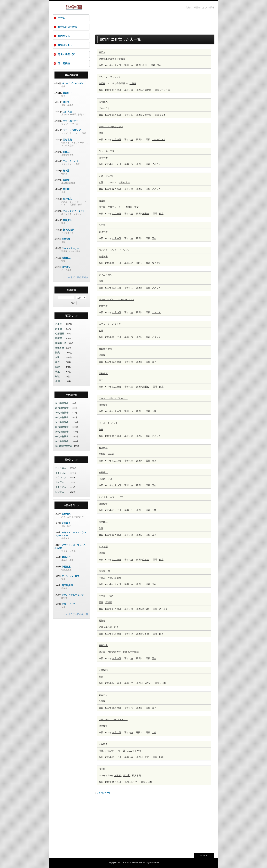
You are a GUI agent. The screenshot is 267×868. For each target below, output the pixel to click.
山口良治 (67, 112)
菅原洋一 (67, 93)
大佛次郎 (103, 670)
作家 (101, 429)
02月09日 (116, 214)
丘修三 (66, 152)
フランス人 (61, 478)
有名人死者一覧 (66, 55)
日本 (159, 65)
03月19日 (116, 485)
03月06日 (116, 411)
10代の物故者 (62, 403)
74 (132, 337)
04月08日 (116, 609)
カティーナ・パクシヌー (111, 324)
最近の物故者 (71, 75)
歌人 (116, 627)
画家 (103, 355)
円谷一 (102, 201)
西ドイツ (156, 263)
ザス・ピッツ (68, 604)
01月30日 (116, 139)
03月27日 (116, 510)
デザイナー (124, 182)
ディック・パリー (72, 162)
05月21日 (116, 782)
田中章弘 (66, 267)
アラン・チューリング (73, 595)
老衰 (57, 362)
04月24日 (116, 634)
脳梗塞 (58, 339)
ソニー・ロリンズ (72, 131)
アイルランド (159, 139)
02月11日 (116, 263)
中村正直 (66, 567)
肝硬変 (146, 387)
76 (132, 708)
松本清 (102, 769)
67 (132, 263)
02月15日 (116, 288)
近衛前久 (66, 523)
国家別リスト (71, 460)
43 (132, 214)
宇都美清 (103, 373)
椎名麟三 (103, 522)
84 (132, 362)
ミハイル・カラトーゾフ (111, 497)
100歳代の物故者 (64, 446)
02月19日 (116, 312)
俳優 (101, 133)
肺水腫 (146, 609)
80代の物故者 (62, 437)
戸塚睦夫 (103, 744)
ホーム (61, 18)
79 (132, 164)
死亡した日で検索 (67, 27)
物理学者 (103, 257)
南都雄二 (103, 472)
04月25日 (116, 658)
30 (132, 65)
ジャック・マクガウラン (111, 127)
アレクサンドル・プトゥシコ (113, 398)
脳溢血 (146, 214)
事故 (57, 372)
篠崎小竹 (66, 558)
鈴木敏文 (67, 199)
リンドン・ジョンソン (110, 77)
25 (132, 115)
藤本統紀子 (68, 230)
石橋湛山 (103, 645)
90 (132, 658)
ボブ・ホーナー (71, 121)
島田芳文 (103, 695)
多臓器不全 (61, 343)
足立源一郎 (104, 571)
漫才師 (102, 479)
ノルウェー (157, 164)
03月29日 (116, 560)
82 (132, 436)
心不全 (146, 560)
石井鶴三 (103, 448)
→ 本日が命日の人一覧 (77, 615)
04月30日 (116, 683)
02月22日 (116, 337)
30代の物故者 (62, 413)
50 (132, 485)
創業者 (118, 775)
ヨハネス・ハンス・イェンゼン (114, 250)
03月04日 (116, 387)
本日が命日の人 (71, 506)
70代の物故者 (62, 432)
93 (132, 609)
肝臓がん (147, 683)
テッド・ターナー (70, 249)
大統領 (133, 83)
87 (132, 461)
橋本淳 (66, 171)
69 (132, 634)
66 (132, 90)
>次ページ (106, 793)
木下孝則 (103, 547)
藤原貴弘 (67, 221)
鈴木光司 (66, 239)
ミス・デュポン (107, 176)
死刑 (57, 381)
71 (132, 510)
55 (132, 288)
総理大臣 (116, 652)
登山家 (118, 578)
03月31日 (116, 584)
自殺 (145, 65)
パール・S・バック (108, 423)
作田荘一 (103, 225)
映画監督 (103, 405)
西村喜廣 (67, 140)
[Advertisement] (155, 23)
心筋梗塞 (60, 334)
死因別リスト (65, 36)
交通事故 (147, 115)
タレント (116, 751)
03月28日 (116, 535)
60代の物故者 (62, 427)
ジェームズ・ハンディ (73, 84)
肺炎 (57, 353)
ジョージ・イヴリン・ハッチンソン (116, 299)
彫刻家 (102, 454)
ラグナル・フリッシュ (110, 151)
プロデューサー (115, 207)
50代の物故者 (62, 423)
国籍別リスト (65, 45)
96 (132, 238)
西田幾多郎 (67, 586)
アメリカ (166, 90)
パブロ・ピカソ (107, 596)
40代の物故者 (62, 418)
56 (132, 139)
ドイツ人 (60, 483)
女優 (101, 182)
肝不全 (58, 329)
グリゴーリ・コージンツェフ (113, 720)
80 (132, 189)
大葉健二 (66, 258)
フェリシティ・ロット (74, 211)
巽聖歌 (102, 621)
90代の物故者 (62, 442)
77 (132, 683)
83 (132, 584)
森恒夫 (102, 52)
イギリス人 (61, 473)
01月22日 (116, 90)
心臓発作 (147, 90)
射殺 (57, 377)
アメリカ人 (61, 468)
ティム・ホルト (107, 275)
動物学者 (103, 306)
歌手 (101, 380)
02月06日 (116, 189)
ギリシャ (156, 337)
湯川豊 (66, 103)
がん (57, 358)
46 (132, 387)
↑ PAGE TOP (204, 855)
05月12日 (116, 757)
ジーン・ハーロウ (70, 576)
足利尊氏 (66, 514)
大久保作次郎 (105, 349)
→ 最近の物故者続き (78, 278)
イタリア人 (61, 487)
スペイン (163, 609)
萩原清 (66, 180)
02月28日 (116, 362)
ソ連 (154, 411)
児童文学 (103, 627)
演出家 (102, 207)
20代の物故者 (62, 408)
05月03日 (116, 708)
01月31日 (116, 164)
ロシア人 (60, 492)
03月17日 (116, 461)
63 (132, 312)
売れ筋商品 (64, 64)
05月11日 (116, 732)
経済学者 (103, 158)
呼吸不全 (60, 348)
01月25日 (116, 115)
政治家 (102, 83)
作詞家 (129, 207)
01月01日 (116, 65)
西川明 (66, 190)
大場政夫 (103, 102)
